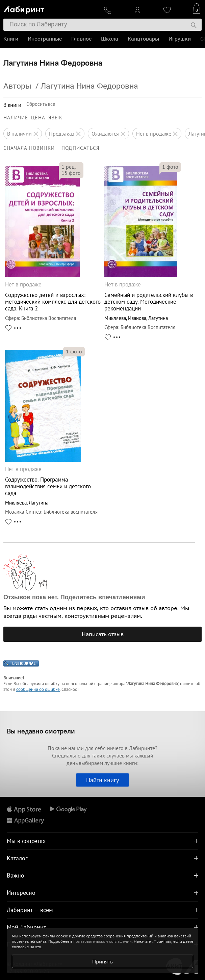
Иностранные (45, 39)
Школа (110, 39)
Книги (11, 39)
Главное (81, 39)
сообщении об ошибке (38, 689)
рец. (69, 167)
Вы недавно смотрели (41, 731)
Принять (102, 961)
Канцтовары (143, 39)
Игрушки (180, 39)
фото (71, 173)
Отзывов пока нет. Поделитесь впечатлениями (74, 597)
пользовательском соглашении (102, 941)
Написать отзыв (103, 634)
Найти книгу (102, 780)
